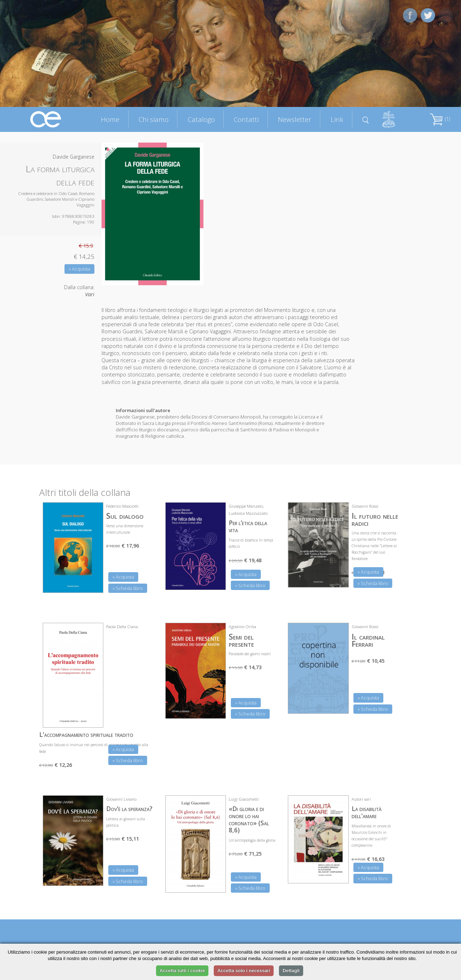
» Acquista (79, 269)
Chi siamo (154, 119)
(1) (440, 119)
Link (337, 119)
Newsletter (295, 119)
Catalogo (201, 119)
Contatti (246, 119)
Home (110, 119)
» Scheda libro (128, 588)
